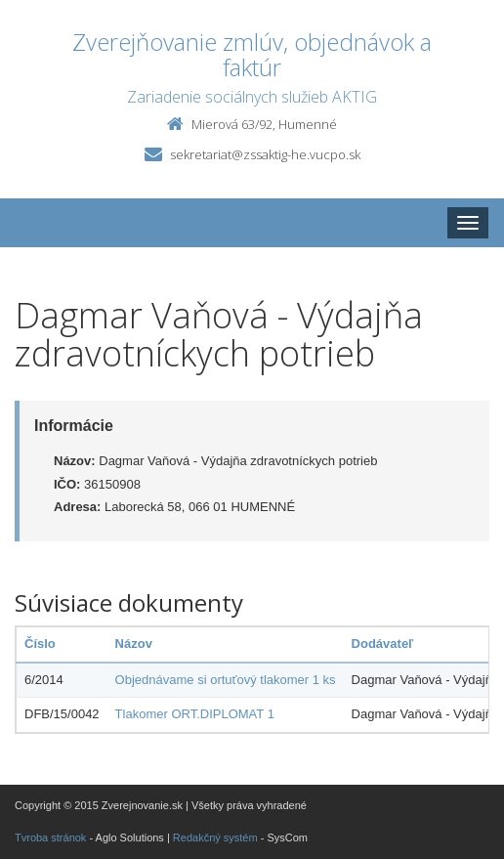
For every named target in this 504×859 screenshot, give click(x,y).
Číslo (40, 644)
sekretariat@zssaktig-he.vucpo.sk (265, 154)
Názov (134, 644)
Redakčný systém (215, 838)
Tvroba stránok (50, 838)
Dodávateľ (383, 644)
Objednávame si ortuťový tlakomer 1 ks (226, 680)
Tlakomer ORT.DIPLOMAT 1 (195, 714)
